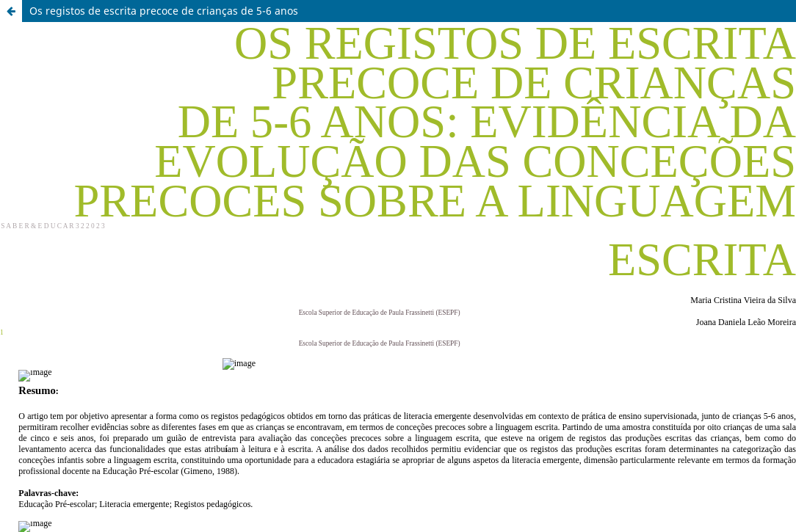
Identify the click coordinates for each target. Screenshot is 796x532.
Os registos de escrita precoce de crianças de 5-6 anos (164, 11)
